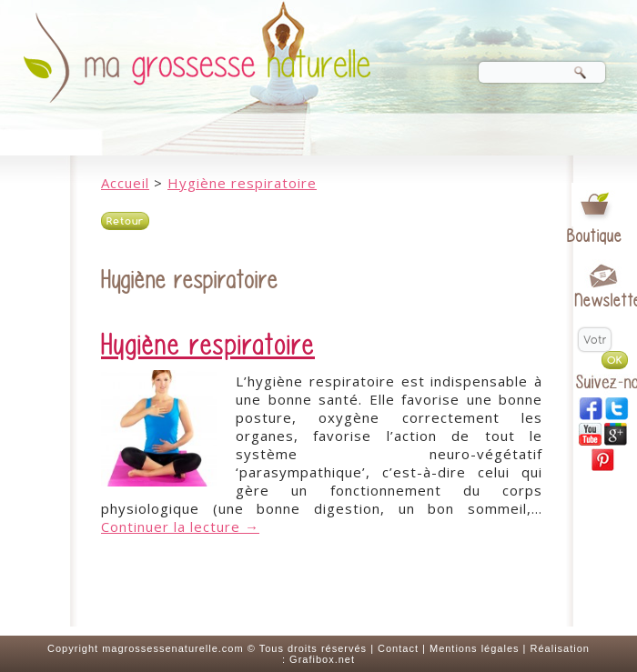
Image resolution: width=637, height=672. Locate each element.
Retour (125, 221)
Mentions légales (475, 648)
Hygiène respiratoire (242, 183)
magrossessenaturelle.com (172, 648)
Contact (398, 648)
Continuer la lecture (180, 527)
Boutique (595, 236)
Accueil (125, 183)
